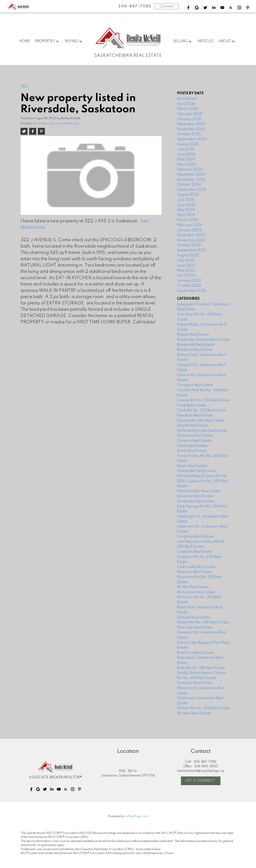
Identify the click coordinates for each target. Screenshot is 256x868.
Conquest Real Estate (195, 385)
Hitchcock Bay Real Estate (199, 491)
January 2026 (189, 119)
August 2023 (188, 255)
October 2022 (189, 286)
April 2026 (186, 104)
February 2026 (190, 114)
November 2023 (191, 240)
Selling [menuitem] (180, 41)
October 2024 (189, 185)
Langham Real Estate (195, 537)
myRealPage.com (136, 816)
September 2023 (192, 250)
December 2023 (191, 235)
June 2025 (186, 154)
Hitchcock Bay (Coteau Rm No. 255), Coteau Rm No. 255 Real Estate (203, 481)
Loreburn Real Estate (195, 552)
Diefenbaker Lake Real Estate (202, 431)
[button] (188, 8)
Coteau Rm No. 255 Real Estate (203, 400)
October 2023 (189, 245)
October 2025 (189, 134)
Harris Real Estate (192, 466)
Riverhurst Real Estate (195, 653)
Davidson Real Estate (195, 415)
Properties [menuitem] (45, 41)
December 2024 (191, 175)
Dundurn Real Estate (194, 441)
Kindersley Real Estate (196, 501)
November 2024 (191, 180)
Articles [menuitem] (206, 41)
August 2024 (188, 195)
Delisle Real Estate (192, 426)
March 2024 (187, 220)
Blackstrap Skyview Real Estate (203, 340)
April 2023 (186, 276)
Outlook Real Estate (193, 617)
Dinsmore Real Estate (195, 436)
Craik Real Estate (191, 405)
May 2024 (186, 210)
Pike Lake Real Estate (195, 628)
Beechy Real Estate (193, 335)
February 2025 (190, 169)
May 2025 (186, 159)
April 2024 (186, 215)
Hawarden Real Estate (196, 471)
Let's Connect (201, 781)
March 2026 (187, 109)
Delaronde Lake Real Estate (200, 421)
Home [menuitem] (25, 41)
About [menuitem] (225, 41)
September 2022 (192, 291)
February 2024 (190, 225)
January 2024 (189, 230)
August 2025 (188, 144)
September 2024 (192, 190)
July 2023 (185, 260)
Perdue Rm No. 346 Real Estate (203, 622)
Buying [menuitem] (72, 41)
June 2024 (186, 205)
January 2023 (189, 281)
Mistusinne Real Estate (196, 592)
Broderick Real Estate (195, 350)
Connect (167, 6)
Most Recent (187, 99)
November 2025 (191, 129)
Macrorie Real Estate (195, 572)
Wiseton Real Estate (194, 713)
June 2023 (186, 266)
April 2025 (186, 165)
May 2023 (186, 270)
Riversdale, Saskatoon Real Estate (56, 123)
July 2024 (185, 200)
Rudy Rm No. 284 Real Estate (201, 668)
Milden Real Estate (193, 587)
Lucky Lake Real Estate (196, 567)
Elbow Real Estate (192, 446)
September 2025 (192, 139)
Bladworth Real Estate (196, 345)
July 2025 (186, 149)
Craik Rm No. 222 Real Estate (201, 410)
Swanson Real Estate (195, 683)
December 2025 (191, 124)
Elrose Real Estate (192, 451)
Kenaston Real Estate (195, 496)
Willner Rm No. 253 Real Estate (203, 708)
